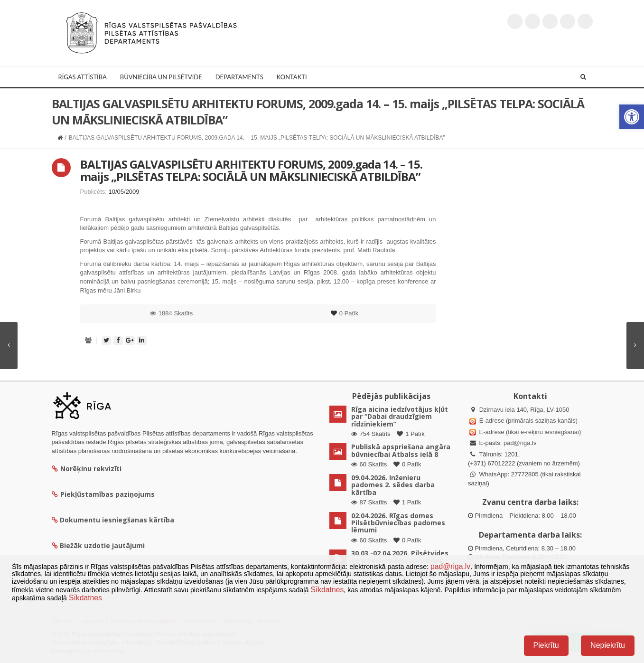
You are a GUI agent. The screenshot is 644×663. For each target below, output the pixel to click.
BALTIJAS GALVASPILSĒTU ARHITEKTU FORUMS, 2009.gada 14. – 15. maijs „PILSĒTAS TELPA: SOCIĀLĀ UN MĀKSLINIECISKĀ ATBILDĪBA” (251, 170)
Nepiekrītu (608, 645)
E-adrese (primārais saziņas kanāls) (528, 421)
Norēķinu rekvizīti (87, 469)
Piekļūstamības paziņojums (103, 494)
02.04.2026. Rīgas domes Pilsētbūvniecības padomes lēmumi (398, 523)
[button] (632, 117)
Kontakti (292, 77)
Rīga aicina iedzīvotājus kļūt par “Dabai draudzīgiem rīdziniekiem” (400, 417)
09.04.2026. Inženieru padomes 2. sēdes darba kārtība (393, 485)
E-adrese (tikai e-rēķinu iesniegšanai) (529, 432)
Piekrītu (546, 645)
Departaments (239, 77)
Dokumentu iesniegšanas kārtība (117, 520)
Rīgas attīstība (83, 77)
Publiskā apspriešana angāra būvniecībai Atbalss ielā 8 (401, 450)
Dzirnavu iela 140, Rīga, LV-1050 (524, 410)
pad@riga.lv (520, 443)
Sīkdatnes (327, 590)
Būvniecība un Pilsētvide (161, 77)
